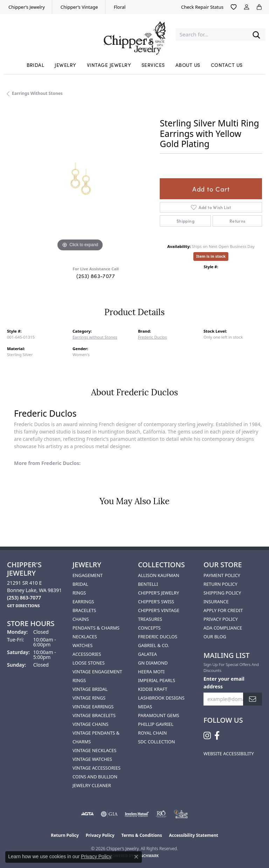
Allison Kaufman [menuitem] (159, 575)
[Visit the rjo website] (161, 814)
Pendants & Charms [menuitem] (96, 628)
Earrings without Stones (37, 93)
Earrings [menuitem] (83, 602)
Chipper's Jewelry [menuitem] (158, 593)
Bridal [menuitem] (80, 584)
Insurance (216, 602)
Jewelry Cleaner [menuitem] (92, 785)
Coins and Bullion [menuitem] (95, 777)
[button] (234, 7)
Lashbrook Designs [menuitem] (161, 698)
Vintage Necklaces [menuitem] (94, 750)
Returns (237, 221)
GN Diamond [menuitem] (153, 663)
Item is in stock (211, 256)
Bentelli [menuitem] (148, 584)
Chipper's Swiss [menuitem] (156, 602)
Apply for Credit (223, 610)
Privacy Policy (221, 619)
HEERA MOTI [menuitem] (151, 672)
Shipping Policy (222, 593)
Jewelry (65, 65)
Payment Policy (222, 575)
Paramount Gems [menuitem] (159, 715)
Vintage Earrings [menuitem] (93, 707)
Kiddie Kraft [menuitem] (153, 689)
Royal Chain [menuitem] (152, 733)
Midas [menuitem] (145, 707)
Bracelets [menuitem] (84, 610)
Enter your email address (224, 682)
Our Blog (215, 637)
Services (153, 65)
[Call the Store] (24, 598)
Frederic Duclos (152, 337)
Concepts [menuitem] (149, 628)
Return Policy (220, 584)
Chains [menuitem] (81, 619)
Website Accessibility (229, 754)
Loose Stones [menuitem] (89, 663)
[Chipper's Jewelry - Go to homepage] (134, 35)
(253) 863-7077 (96, 276)
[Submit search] (256, 34)
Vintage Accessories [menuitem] (96, 768)
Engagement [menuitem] (88, 575)
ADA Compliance (223, 628)
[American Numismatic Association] (181, 814)
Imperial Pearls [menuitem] (157, 680)
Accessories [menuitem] (87, 654)
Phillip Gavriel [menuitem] (156, 724)
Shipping (185, 221)
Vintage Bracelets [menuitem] (94, 715)
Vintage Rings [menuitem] (89, 698)
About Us (188, 65)
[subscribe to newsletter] (253, 699)
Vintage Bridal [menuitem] (90, 689)
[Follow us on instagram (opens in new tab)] (207, 736)
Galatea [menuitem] (147, 654)
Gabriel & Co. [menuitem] (154, 645)
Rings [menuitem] (79, 593)
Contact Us (227, 65)
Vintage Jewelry (109, 65)
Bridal (36, 65)
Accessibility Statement (193, 835)
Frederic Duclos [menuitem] (158, 637)
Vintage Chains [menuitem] (90, 724)
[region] (80, 180)
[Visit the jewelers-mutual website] (137, 814)
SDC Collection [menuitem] (156, 742)
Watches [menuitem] (82, 645)
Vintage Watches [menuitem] (92, 759)
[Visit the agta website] (87, 814)
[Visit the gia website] (109, 814)
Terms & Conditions (142, 835)
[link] (26, 7)
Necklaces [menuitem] (85, 637)
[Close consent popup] (136, 857)
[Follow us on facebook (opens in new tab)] (217, 736)
